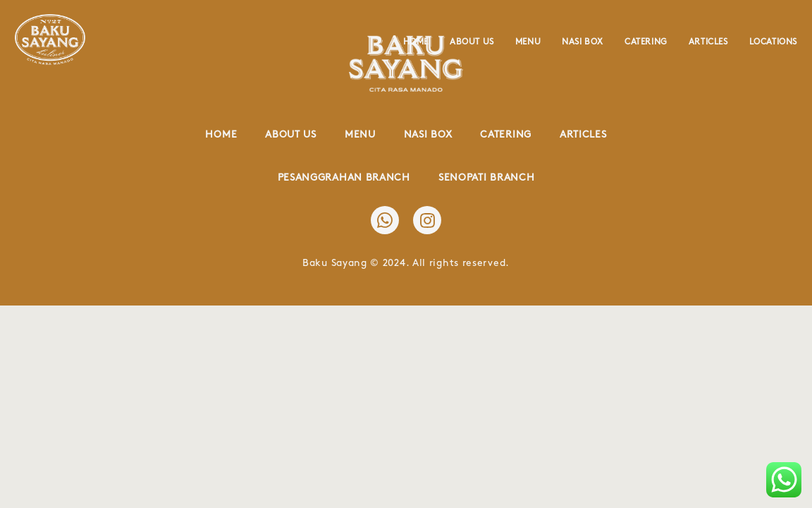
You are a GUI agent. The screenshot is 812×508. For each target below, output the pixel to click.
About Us (472, 42)
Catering (646, 42)
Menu (528, 42)
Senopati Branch (487, 177)
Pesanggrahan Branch (344, 177)
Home (416, 42)
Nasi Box (583, 42)
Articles (708, 42)
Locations (773, 42)
